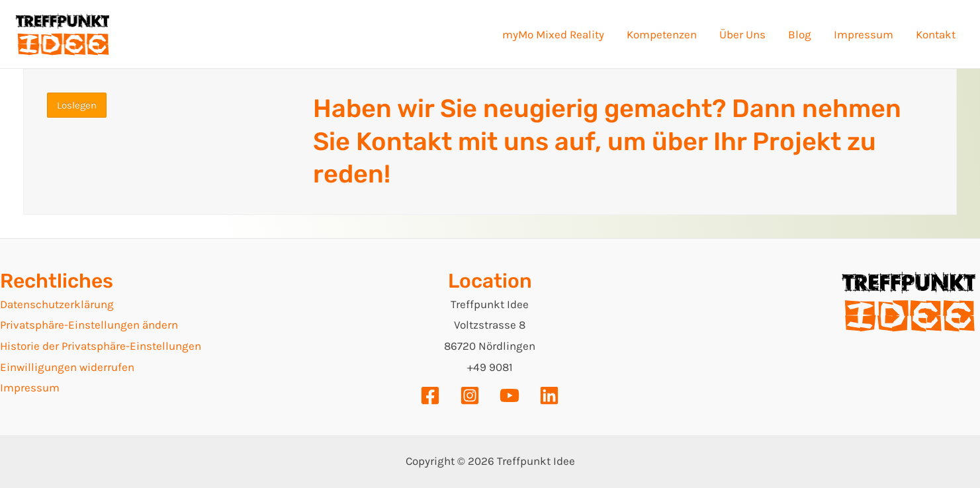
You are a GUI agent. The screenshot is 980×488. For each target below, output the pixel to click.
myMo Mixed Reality (553, 34)
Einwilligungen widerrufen (67, 367)
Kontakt (936, 34)
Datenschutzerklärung (57, 304)
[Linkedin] (549, 395)
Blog (800, 34)
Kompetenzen (662, 34)
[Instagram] (470, 395)
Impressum (864, 34)
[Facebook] (430, 395)
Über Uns (742, 34)
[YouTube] (510, 395)
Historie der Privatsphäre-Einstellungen (101, 346)
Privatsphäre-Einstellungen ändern (89, 325)
